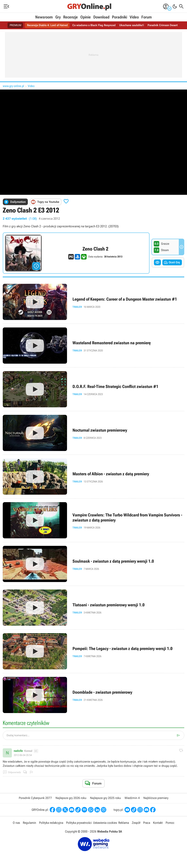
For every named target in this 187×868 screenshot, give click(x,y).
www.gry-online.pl (13, 86)
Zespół (136, 823)
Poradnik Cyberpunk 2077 (35, 798)
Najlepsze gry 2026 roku (71, 798)
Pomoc (169, 823)
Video (134, 17)
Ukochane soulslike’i (134, 25)
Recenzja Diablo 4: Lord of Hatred (45, 25)
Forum (147, 17)
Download (101, 17)
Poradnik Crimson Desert (166, 25)
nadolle (18, 751)
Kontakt (157, 823)
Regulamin (30, 823)
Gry (58, 17)
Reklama (123, 823)
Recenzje (70, 17)
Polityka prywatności (79, 823)
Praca (146, 823)
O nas (17, 823)
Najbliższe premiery (156, 798)
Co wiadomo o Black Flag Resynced (94, 25)
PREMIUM (12, 25)
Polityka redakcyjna (51, 823)
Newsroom (44, 17)
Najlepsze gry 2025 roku (105, 798)
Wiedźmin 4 (132, 798)
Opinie (86, 17)
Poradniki (120, 17)
